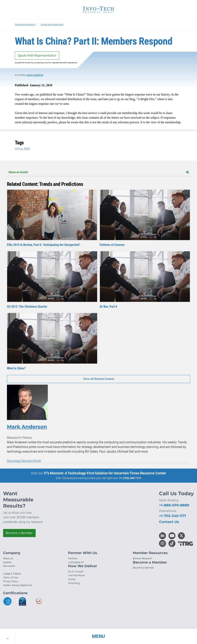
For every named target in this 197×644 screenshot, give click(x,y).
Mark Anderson (35, 75)
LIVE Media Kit (76, 562)
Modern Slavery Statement (18, 585)
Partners (73, 558)
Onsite (72, 579)
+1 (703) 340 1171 (130, 478)
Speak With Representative (37, 55)
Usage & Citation (12, 574)
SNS (27, 149)
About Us (8, 558)
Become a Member (19, 533)
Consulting (74, 583)
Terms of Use (11, 578)
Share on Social (98, 172)
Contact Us (169, 522)
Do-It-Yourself (76, 572)
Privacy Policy (11, 581)
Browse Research (142, 558)
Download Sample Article (24, 461)
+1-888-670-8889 (174, 505)
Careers (7, 562)
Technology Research (25, 24)
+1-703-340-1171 (173, 516)
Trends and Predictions (52, 24)
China (19, 149)
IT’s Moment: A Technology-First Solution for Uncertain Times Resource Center (105, 473)
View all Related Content (99, 379)
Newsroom (9, 566)
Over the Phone (76, 575)
